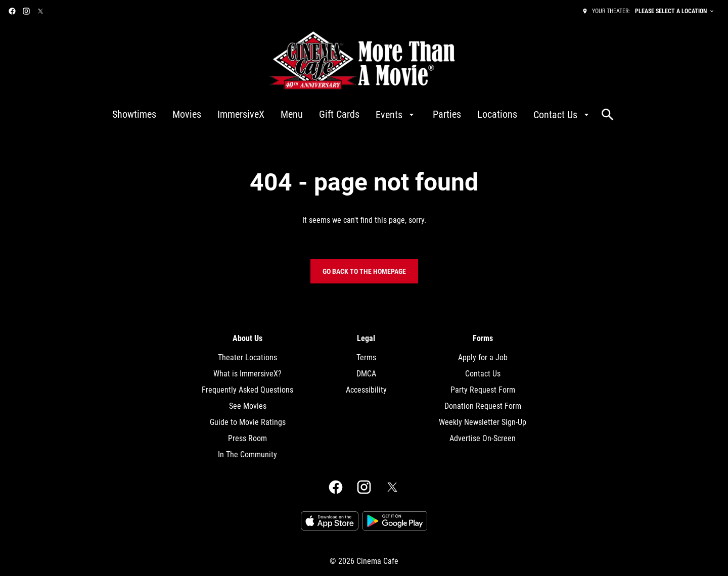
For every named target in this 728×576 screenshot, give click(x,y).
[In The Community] (247, 455)
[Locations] (497, 115)
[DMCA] (366, 374)
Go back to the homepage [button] (364, 271)
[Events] (396, 115)
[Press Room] (247, 439)
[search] (608, 115)
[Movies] (187, 115)
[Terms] (366, 358)
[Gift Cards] (339, 115)
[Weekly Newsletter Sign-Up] (483, 422)
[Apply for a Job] (483, 358)
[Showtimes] (134, 115)
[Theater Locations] (247, 358)
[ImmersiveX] (241, 115)
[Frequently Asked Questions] (247, 390)
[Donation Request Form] (483, 406)
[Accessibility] (366, 390)
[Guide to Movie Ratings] (248, 422)
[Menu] (292, 115)
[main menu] (352, 115)
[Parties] (447, 115)
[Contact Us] (562, 115)
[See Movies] (248, 406)
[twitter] (40, 11)
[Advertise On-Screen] (483, 439)
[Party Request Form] (483, 390)
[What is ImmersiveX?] (247, 374)
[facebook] (12, 11)
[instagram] (26, 11)
